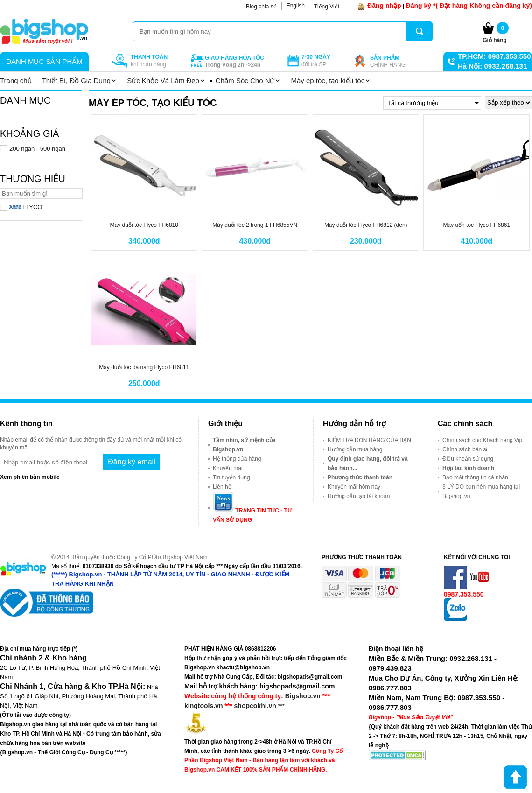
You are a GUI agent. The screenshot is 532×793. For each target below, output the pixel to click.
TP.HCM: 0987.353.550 (494, 56)
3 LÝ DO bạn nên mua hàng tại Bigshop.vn (481, 491)
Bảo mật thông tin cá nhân (475, 477)
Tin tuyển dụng (231, 477)
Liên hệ (222, 487)
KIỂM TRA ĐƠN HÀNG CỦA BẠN (369, 440)
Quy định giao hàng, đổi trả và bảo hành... (368, 463)
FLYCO (26, 207)
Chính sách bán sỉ (465, 449)
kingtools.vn (203, 706)
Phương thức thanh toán (360, 477)
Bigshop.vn (303, 696)
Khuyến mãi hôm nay (354, 487)
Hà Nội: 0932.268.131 (492, 66)
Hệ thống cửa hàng (237, 459)
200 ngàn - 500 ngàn (37, 149)
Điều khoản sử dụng (468, 459)
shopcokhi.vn (255, 706)
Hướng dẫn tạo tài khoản (359, 496)
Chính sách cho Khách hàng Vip (482, 440)
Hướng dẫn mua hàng (355, 449)
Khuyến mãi (228, 468)
